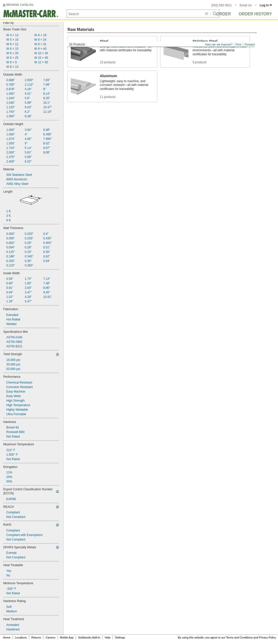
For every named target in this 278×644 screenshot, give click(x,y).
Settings (120, 637)
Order (224, 14)
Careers (50, 637)
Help (108, 637)
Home (7, 637)
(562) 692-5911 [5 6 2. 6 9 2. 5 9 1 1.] (222, 5)
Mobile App (67, 637)
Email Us (246, 5)
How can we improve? (219, 44)
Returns (36, 637)
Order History (255, 14)
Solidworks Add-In (89, 637)
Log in (266, 5)
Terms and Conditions (239, 637)
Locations (21, 637)
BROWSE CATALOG (20, 5)
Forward (250, 44)
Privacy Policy (267, 637)
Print (238, 44)
